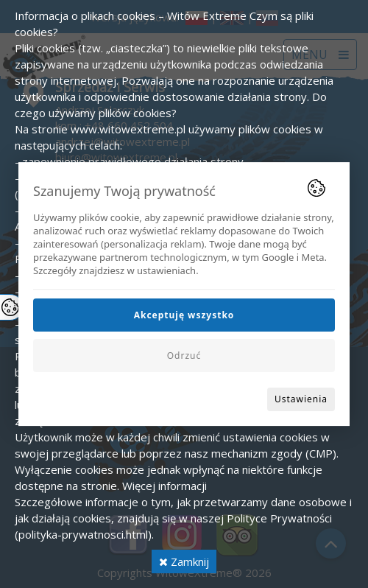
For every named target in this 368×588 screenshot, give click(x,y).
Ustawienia (301, 399)
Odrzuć (184, 356)
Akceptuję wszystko (184, 315)
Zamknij (184, 561)
